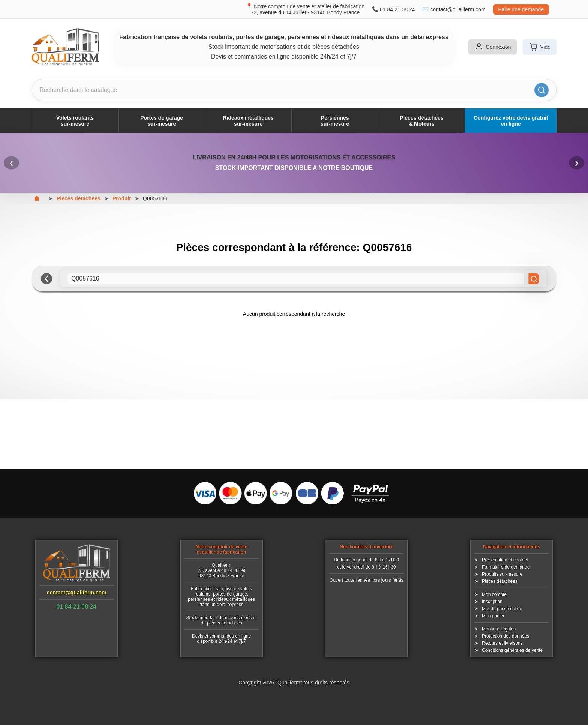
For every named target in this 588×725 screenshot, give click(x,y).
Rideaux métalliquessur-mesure (248, 121)
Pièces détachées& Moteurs (422, 121)
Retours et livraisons (502, 643)
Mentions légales (499, 629)
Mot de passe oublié (502, 609)
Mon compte (494, 594)
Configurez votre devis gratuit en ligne (511, 121)
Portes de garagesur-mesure (162, 121)
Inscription (492, 602)
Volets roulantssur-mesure (75, 121)
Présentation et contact (505, 560)
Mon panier (493, 616)
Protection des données (505, 636)
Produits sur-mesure (502, 574)
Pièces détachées (500, 581)
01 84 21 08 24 (397, 9)
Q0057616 (155, 198)
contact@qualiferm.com (458, 9)
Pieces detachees (79, 198)
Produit (122, 198)
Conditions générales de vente (512, 650)
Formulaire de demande (506, 567)
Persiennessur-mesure (335, 121)
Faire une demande (521, 9)
